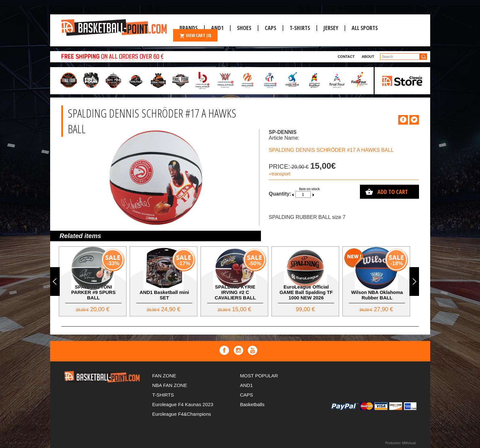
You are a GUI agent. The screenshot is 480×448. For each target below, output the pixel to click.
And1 (217, 28)
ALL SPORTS (365, 28)
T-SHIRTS (300, 28)
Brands (189, 28)
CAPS (270, 28)
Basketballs (252, 404)
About (368, 57)
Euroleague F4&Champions (182, 414)
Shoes (244, 28)
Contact (346, 57)
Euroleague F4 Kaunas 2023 (183, 404)
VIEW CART (195, 35)
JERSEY (331, 28)
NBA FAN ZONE (170, 385)
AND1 (247, 385)
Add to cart (393, 192)
